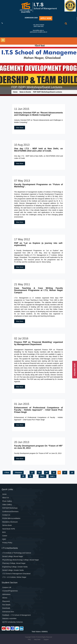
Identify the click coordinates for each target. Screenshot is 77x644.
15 (54, 473)
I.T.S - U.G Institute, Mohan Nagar (14, 577)
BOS (4, 532)
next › (42, 476)
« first (7, 473)
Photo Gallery (7, 501)
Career (5, 536)
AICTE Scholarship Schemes (13, 622)
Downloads (6, 608)
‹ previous (18, 473)
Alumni (5, 598)
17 (65, 473)
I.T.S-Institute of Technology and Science (17, 553)
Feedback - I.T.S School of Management (16, 615)
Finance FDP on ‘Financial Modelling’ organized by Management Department (39, 343)
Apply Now (46, 18)
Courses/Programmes (10, 591)
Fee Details (6, 605)
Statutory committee (9, 618)
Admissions (6, 594)
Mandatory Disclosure (10, 522)
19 (23, 476)
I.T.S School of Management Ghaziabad (16, 574)
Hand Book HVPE (9, 529)
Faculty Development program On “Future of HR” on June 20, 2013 (39, 447)
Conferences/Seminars (10, 512)
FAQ (29, 640)
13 (39, 473)
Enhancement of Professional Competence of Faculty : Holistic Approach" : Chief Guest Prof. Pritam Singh (39, 410)
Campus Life (7, 587)
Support (46, 640)
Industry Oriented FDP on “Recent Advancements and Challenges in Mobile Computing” (39, 114)
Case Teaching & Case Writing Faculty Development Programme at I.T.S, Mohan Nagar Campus (39, 290)
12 (32, 473)
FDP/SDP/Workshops (10, 508)
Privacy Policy (7, 543)
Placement (6, 601)
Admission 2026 (31, 18)
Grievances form (8, 612)
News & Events (25, 92)
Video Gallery (7, 505)
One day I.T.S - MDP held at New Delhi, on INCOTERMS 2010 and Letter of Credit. (39, 150)
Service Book (7, 525)
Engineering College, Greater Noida (15, 567)
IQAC (4, 539)
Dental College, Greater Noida (13, 570)
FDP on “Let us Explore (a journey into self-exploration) (39, 244)
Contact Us (6, 515)
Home (15, 92)
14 (47, 473)
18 (72, 473)
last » (52, 476)
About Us (6, 498)
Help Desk (37, 640)
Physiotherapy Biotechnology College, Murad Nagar (21, 560)
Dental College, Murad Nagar (13, 556)
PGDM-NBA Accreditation (11, 518)
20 (30, 476)
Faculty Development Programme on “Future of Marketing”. (39, 186)
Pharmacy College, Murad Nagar (14, 563)
